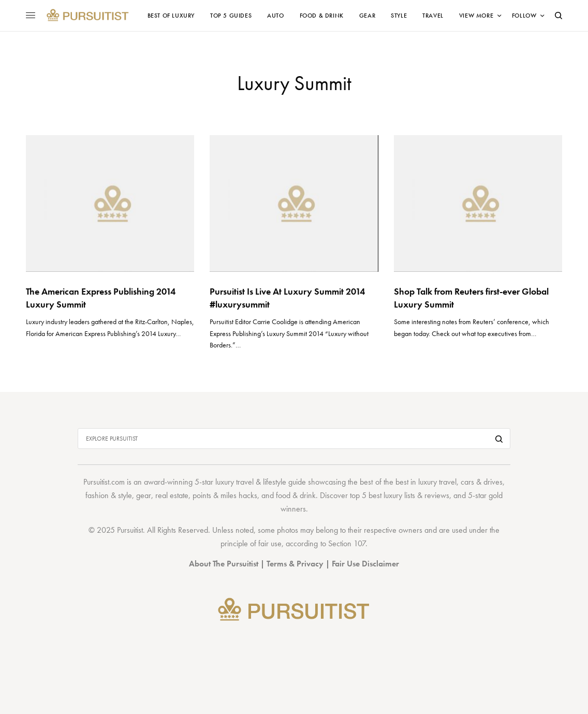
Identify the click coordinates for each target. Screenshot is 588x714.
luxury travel (437, 482)
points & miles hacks (225, 495)
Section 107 (347, 543)
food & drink (296, 495)
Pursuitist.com (104, 482)
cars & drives (482, 482)
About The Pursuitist (224, 564)
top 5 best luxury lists (383, 495)
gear (144, 495)
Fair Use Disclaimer (365, 564)
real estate (172, 495)
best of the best (384, 482)
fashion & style (109, 495)
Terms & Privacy (295, 564)
